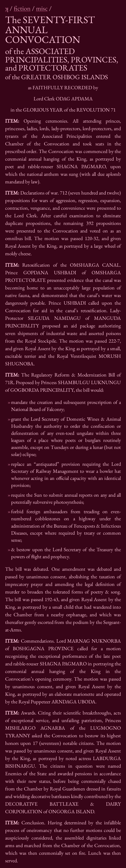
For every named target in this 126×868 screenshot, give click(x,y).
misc (42, 8)
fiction (22, 8)
